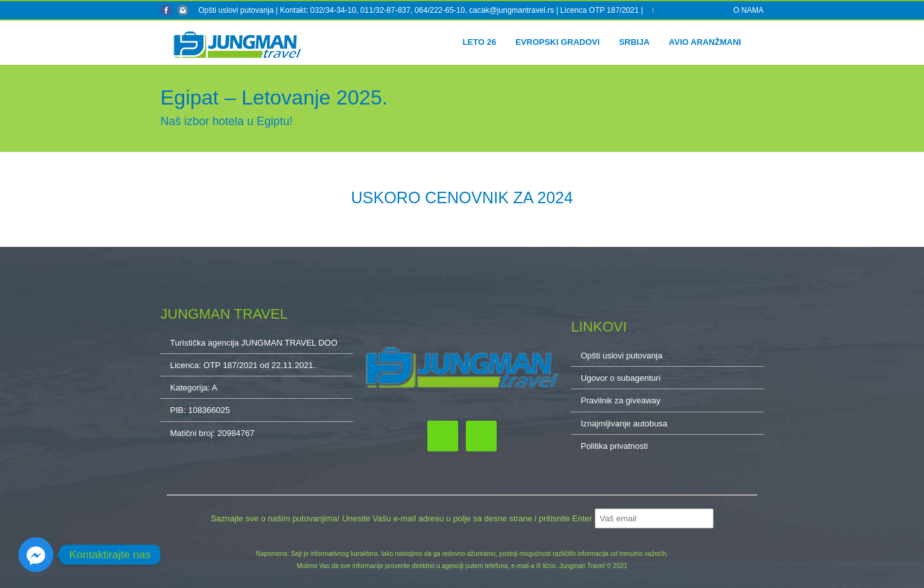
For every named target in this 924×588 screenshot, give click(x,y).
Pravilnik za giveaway (620, 400)
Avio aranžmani (705, 42)
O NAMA (749, 10)
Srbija (635, 42)
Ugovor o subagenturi (620, 378)
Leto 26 (480, 42)
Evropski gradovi (557, 42)
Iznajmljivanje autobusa (624, 424)
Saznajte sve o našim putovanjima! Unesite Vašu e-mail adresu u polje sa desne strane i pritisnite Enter (402, 518)
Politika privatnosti (614, 446)
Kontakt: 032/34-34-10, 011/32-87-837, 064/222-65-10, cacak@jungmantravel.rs (418, 10)
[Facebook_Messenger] (36, 555)
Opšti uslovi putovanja (236, 10)
